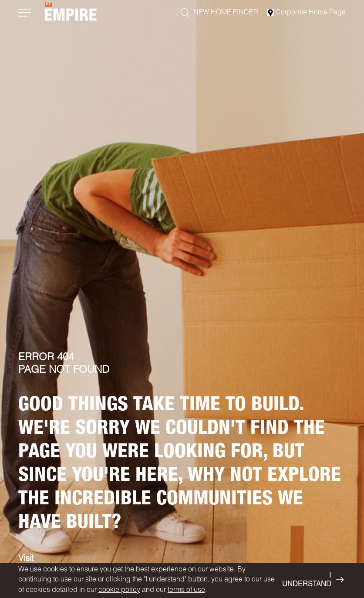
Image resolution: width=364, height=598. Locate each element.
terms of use (186, 591)
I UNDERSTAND (313, 580)
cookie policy (119, 591)
